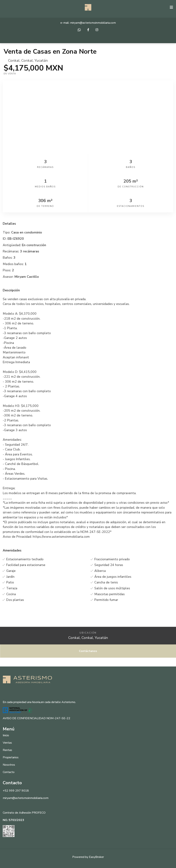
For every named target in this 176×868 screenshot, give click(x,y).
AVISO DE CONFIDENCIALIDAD (24, 718)
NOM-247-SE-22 (58, 718)
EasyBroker (96, 857)
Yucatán (41, 61)
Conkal (14, 61)
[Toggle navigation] (171, 7)
